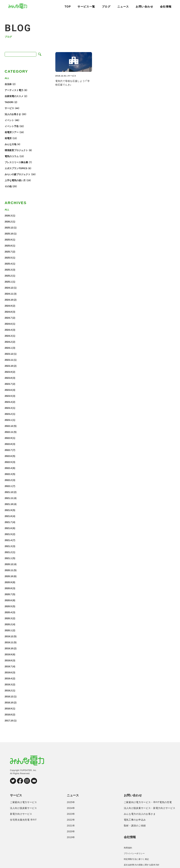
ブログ (106, 7)
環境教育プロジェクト (16, 150)
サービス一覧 (86, 7)
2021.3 (8, 546)
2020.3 (8, 618)
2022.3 (8, 474)
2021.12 (9, 492)
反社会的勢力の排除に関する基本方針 (142, 865)
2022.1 (8, 486)
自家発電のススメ (14, 96)
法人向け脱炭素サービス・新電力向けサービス (150, 808)
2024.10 (9, 300)
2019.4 (8, 678)
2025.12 (9, 227)
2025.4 (8, 264)
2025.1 (8, 282)
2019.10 (9, 648)
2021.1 (8, 558)
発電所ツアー (12, 132)
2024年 (71, 808)
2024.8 (8, 312)
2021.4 (8, 540)
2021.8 (8, 516)
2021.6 (8, 528)
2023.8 (8, 378)
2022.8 (8, 444)
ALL (7, 78)
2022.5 (8, 462)
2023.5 (8, 396)
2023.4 (8, 402)
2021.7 (8, 522)
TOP (68, 7)
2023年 (71, 814)
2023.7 (8, 384)
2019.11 (9, 642)
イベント (9, 120)
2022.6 (8, 456)
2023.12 (9, 354)
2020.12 (9, 564)
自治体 (8, 84)
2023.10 (9, 366)
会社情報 (166, 7)
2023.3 (8, 408)
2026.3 (8, 215)
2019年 (71, 837)
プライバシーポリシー (134, 853)
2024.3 (8, 336)
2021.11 (9, 498)
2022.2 (8, 480)
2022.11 (9, 432)
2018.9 (8, 708)
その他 (8, 186)
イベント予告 (12, 126)
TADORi (9, 102)
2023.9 (8, 372)
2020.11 (9, 570)
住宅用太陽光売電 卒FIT (23, 820)
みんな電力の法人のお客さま (140, 814)
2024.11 (9, 294)
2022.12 (9, 426)
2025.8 (8, 245)
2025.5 (8, 257)
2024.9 (8, 306)
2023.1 (8, 420)
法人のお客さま (13, 114)
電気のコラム (12, 156)
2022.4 (8, 468)
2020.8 (8, 588)
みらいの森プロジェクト (17, 174)
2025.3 (8, 270)
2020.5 (8, 606)
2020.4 (8, 612)
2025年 (71, 802)
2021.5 (8, 534)
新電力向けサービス (21, 814)
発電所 (8, 138)
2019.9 (8, 654)
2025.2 (8, 276)
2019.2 (8, 690)
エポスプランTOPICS (16, 168)
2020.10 (9, 576)
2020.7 (8, 594)
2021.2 (8, 552)
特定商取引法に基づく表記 (136, 859)
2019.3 (8, 684)
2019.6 (8, 672)
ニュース (123, 7)
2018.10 (9, 702)
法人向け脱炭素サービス (23, 808)
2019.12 (9, 636)
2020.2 (8, 624)
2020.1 (8, 630)
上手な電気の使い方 (15, 180)
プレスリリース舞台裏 (16, 162)
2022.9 (8, 438)
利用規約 (128, 848)
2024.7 (8, 318)
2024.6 (8, 324)
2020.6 (8, 600)
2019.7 (8, 666)
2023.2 (8, 414)
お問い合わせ (144, 7)
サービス (9, 108)
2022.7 (8, 450)
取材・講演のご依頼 (135, 826)
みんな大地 (10, 144)
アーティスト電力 (14, 90)
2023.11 (9, 360)
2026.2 (8, 221)
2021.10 (9, 504)
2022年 (71, 820)
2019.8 (8, 660)
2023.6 (8, 390)
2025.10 (9, 233)
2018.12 (9, 696)
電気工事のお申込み (135, 820)
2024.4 (8, 330)
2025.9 (8, 239)
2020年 (71, 831)
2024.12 (9, 288)
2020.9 (8, 582)
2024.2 (8, 342)
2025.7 (8, 251)
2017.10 (9, 720)
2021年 (71, 826)
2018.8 (8, 714)
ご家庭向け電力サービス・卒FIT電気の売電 (148, 802)
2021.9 (8, 510)
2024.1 (8, 348)
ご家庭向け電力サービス (23, 802)
